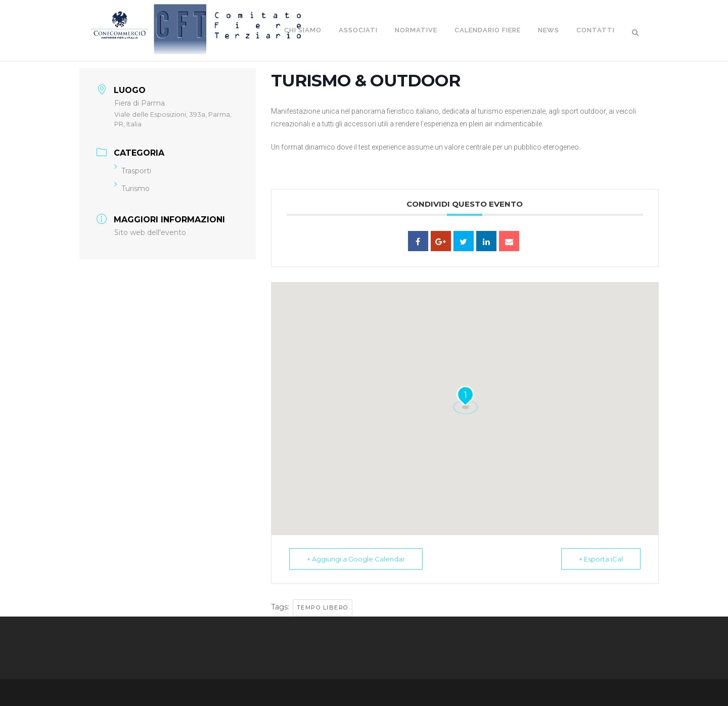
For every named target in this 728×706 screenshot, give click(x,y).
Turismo (132, 189)
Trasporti (133, 171)
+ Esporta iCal (601, 559)
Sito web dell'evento (150, 232)
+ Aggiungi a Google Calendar (356, 559)
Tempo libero (323, 607)
